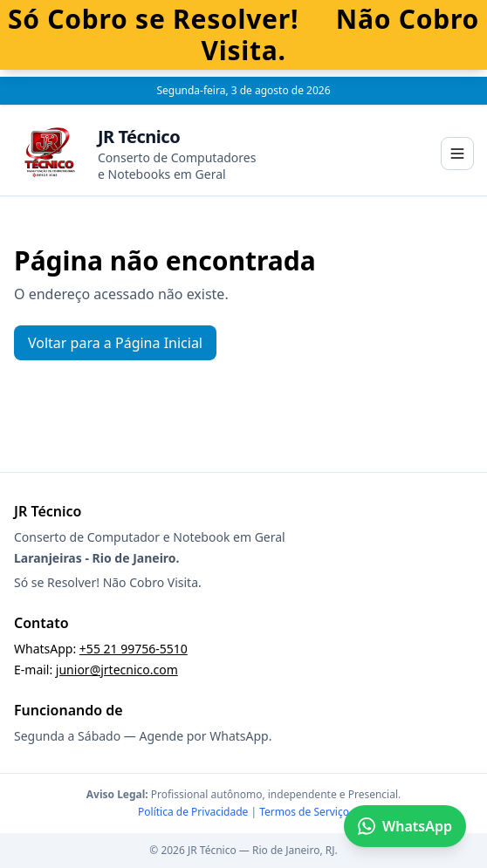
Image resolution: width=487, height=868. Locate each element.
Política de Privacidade (193, 812)
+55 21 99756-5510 (134, 649)
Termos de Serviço (304, 812)
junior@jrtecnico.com (117, 670)
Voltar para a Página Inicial (115, 343)
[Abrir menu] (457, 154)
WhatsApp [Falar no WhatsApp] (405, 826)
